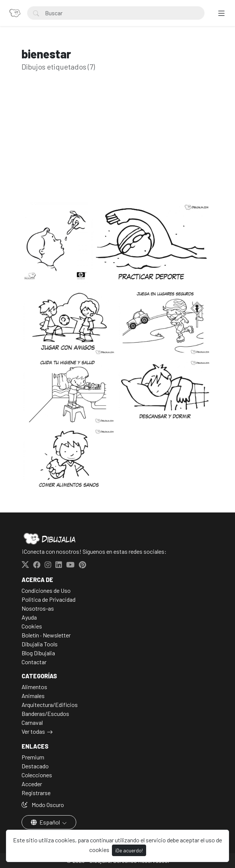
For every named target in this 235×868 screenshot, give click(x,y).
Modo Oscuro (43, 805)
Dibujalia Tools (40, 644)
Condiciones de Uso (46, 590)
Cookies (32, 626)
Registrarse (36, 793)
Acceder (32, 784)
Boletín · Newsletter (46, 635)
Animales (33, 696)
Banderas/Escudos (45, 713)
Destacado (35, 766)
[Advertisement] (117, 148)
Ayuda (29, 617)
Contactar (34, 662)
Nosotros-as (38, 608)
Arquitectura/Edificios (50, 705)
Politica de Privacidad (49, 599)
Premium (33, 757)
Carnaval (32, 722)
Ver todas (33, 731)
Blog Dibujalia (38, 653)
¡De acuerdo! (129, 850)
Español (46, 822)
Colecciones (37, 775)
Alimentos (34, 687)
